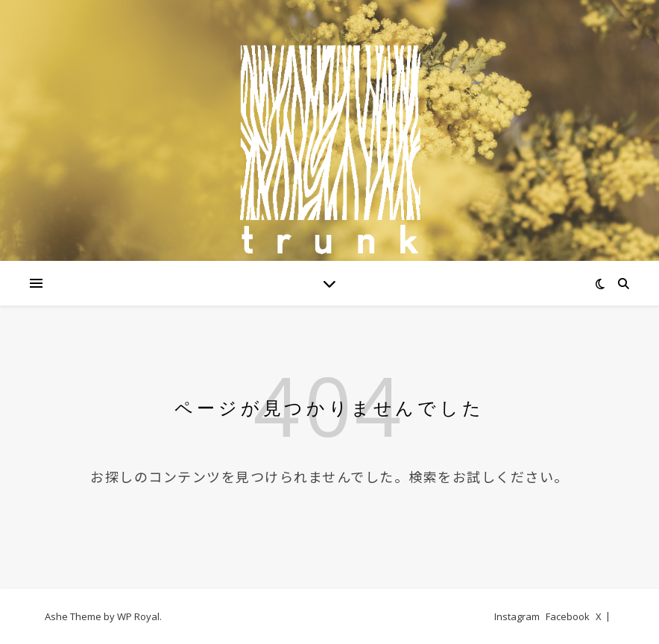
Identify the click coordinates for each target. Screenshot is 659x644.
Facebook (568, 616)
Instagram (517, 616)
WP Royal (138, 616)
